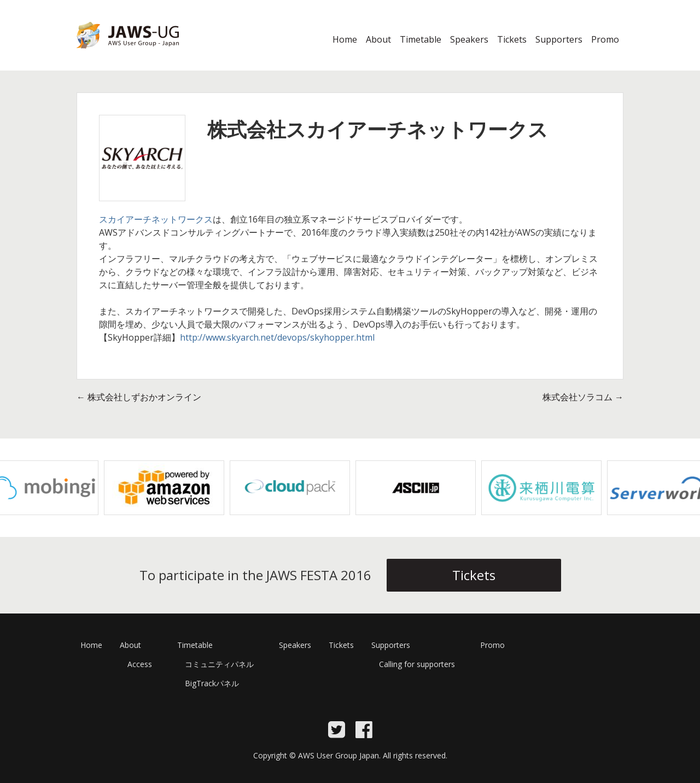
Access (140, 664)
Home (345, 39)
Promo (605, 39)
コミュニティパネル (219, 664)
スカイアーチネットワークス (156, 219)
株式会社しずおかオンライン (139, 397)
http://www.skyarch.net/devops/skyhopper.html (277, 337)
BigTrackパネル (212, 683)
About (378, 39)
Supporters (559, 39)
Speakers (469, 39)
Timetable (421, 39)
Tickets (512, 39)
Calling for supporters (417, 664)
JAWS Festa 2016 (110, 55)
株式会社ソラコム (583, 397)
